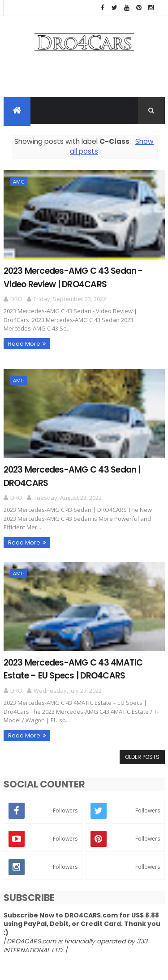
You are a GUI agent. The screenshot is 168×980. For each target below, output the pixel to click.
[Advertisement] (84, 77)
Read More (24, 344)
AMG (19, 182)
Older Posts (142, 757)
